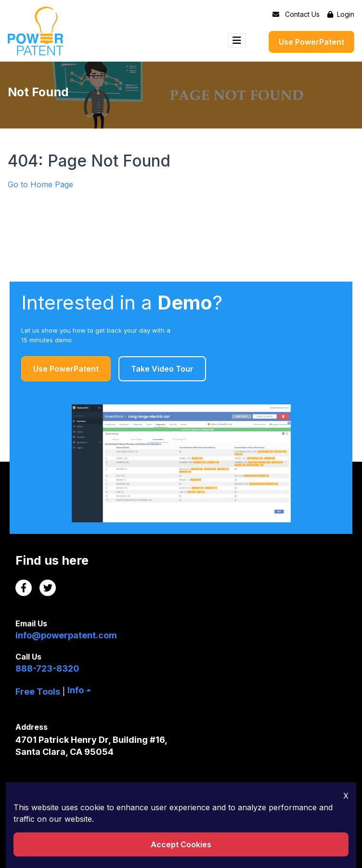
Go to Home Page (40, 184)
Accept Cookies (181, 844)
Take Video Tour (162, 369)
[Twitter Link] (48, 588)
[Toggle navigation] (237, 40)
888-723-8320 (47, 668)
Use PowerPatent (311, 42)
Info (76, 690)
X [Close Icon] (346, 796)
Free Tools (38, 692)
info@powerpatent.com (66, 635)
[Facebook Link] (24, 588)
